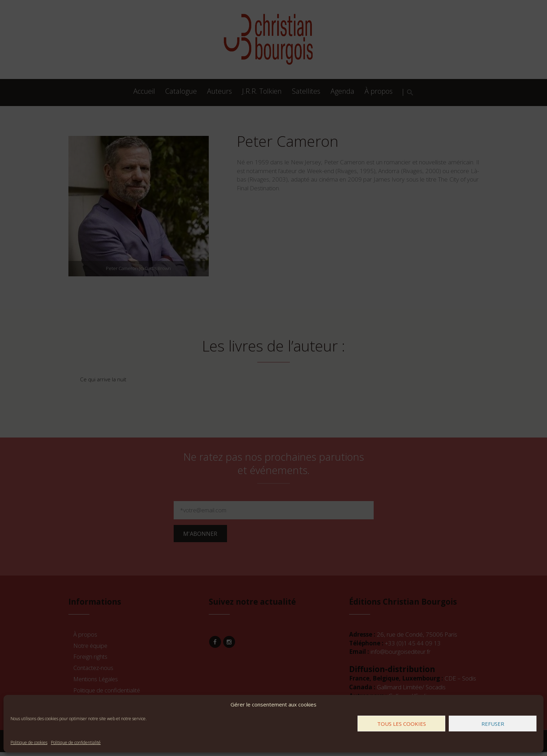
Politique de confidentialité (76, 742)
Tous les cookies (402, 724)
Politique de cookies (29, 742)
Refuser (493, 724)
